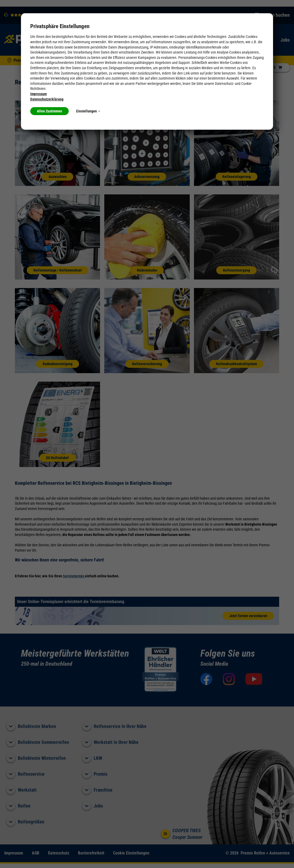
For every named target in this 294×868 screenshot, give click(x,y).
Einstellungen (88, 111)
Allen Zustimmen (49, 111)
